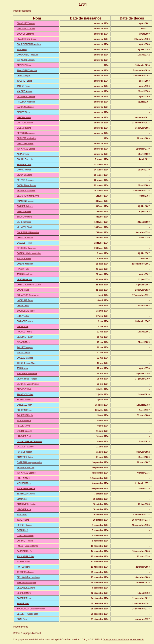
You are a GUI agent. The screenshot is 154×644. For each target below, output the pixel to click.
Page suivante (21, 627)
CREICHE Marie (24, 65)
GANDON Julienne (25, 107)
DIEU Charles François (27, 379)
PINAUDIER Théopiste (27, 70)
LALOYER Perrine (25, 436)
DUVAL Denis (23, 306)
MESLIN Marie (23, 562)
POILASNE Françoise (27, 583)
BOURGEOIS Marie (26, 311)
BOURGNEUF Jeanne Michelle (31, 609)
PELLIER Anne (24, 426)
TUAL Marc (22, 515)
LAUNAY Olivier (24, 170)
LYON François (24, 76)
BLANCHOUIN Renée (27, 39)
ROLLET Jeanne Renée (28, 546)
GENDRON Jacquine (26, 248)
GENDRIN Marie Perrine (28, 384)
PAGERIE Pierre (24, 598)
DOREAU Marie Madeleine (29, 253)
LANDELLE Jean (24, 405)
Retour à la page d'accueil (27, 633)
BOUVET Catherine (26, 34)
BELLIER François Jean (28, 614)
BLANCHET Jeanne (26, 23)
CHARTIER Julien (25, 457)
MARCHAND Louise (26, 149)
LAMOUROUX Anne (26, 29)
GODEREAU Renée (26, 97)
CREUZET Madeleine (26, 138)
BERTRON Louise (25, 400)
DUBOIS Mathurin (25, 264)
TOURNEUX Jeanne (26, 489)
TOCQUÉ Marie (24, 259)
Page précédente (22, 11)
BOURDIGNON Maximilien (29, 44)
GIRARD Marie (24, 342)
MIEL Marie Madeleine (27, 374)
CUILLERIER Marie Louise (29, 285)
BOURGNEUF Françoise (28, 232)
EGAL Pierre (22, 619)
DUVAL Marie (23, 290)
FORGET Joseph (25, 452)
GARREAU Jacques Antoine (29, 462)
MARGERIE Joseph (26, 60)
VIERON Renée (24, 212)
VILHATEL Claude (25, 227)
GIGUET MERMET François (29, 441)
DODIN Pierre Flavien (27, 185)
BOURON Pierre (24, 410)
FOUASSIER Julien (26, 556)
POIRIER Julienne (25, 206)
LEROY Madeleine (25, 144)
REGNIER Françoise (26, 191)
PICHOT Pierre (24, 112)
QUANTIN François (25, 201)
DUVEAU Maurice (25, 358)
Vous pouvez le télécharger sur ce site (124, 640)
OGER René (22, 530)
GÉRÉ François (24, 222)
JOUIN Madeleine (25, 274)
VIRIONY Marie (24, 117)
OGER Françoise (24, 431)
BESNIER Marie (24, 593)
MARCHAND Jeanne (26, 473)
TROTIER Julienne (25, 572)
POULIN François (25, 159)
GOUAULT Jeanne (25, 447)
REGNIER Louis (24, 165)
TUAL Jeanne (23, 520)
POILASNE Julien (25, 321)
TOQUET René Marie (26, 363)
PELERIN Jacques (25, 180)
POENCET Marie (24, 332)
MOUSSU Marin (24, 483)
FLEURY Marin (24, 353)
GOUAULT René (24, 243)
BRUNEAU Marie (25, 217)
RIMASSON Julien (25, 394)
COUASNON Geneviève (28, 295)
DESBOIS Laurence (26, 133)
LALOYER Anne (24, 509)
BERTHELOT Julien (26, 494)
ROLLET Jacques (25, 347)
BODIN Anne (23, 327)
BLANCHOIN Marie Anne (28, 196)
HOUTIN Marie (23, 478)
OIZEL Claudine (24, 128)
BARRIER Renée (25, 551)
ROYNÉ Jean (23, 603)
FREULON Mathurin (26, 102)
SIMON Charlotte (24, 175)
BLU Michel (22, 499)
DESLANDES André (26, 588)
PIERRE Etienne (24, 525)
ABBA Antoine (23, 154)
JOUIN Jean (22, 368)
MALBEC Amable (25, 91)
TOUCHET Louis (24, 81)
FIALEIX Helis (23, 269)
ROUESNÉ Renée (25, 415)
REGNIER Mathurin (26, 468)
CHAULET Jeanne (25, 238)
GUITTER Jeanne (25, 123)
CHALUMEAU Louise (26, 504)
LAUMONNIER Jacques (28, 55)
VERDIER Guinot (25, 279)
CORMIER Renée (25, 541)
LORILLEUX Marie (25, 536)
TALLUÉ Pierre (24, 86)
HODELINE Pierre (25, 300)
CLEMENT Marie (24, 389)
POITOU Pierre (24, 567)
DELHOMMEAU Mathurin (28, 577)
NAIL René (22, 50)
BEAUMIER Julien (25, 337)
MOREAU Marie (24, 421)
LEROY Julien (23, 316)
